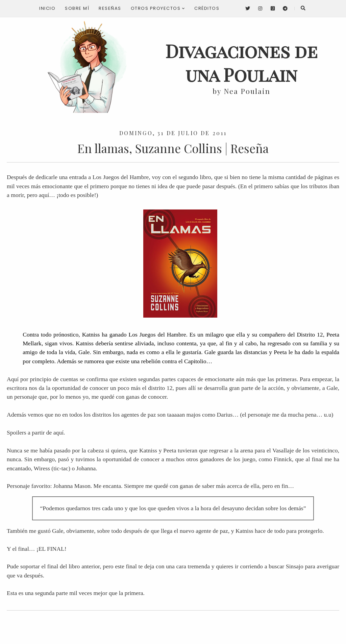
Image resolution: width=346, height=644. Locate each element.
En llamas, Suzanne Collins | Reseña (173, 148)
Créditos (207, 8)
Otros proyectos (158, 8)
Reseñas (110, 8)
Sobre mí (77, 8)
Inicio (47, 8)
